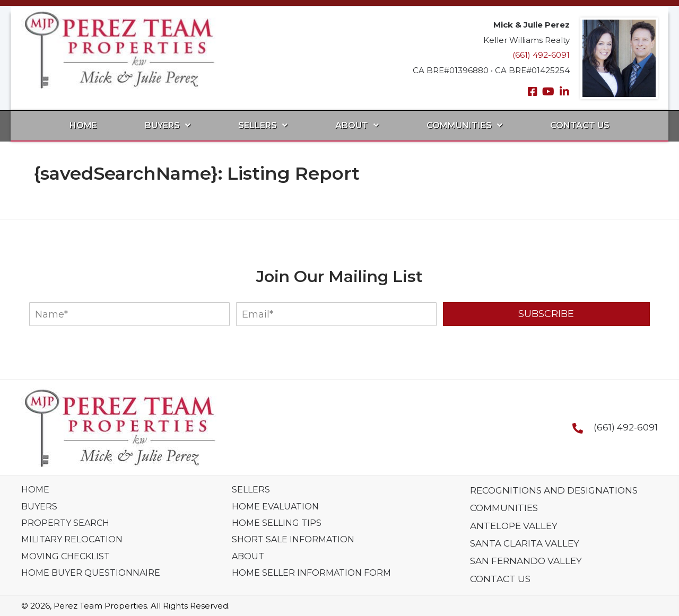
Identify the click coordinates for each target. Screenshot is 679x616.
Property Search (65, 523)
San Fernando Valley (526, 561)
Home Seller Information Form (311, 573)
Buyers (39, 507)
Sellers (251, 490)
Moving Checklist (66, 556)
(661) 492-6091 (541, 55)
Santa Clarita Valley (525, 543)
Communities (504, 508)
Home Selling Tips (277, 523)
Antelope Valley (514, 526)
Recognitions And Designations (554, 490)
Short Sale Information (293, 539)
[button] (533, 92)
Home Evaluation (275, 507)
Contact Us (500, 579)
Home (35, 490)
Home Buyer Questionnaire (91, 573)
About (248, 556)
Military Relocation (72, 539)
